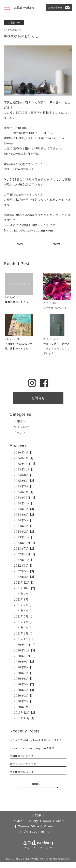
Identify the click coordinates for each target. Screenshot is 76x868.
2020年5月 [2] (24, 684)
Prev (19, 244)
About (60, 821)
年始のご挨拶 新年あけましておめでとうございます (57, 348)
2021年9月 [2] (24, 594)
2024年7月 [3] (24, 509)
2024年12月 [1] (25, 498)
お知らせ (20, 421)
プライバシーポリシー (38, 832)
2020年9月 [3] (24, 662)
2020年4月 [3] (24, 690)
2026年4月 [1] (24, 452)
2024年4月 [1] (24, 526)
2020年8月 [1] (24, 667)
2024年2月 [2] (24, 531)
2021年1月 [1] (23, 639)
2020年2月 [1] (24, 701)
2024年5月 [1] (24, 520)
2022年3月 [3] (24, 577)
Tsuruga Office (29, 826)
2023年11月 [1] (24, 537)
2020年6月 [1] (24, 679)
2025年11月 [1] (24, 469)
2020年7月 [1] (24, 673)
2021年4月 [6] (24, 622)
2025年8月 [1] (24, 475)
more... (38, 785)
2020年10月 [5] (25, 656)
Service (17, 821)
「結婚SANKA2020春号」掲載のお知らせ (18, 346)
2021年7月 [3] (24, 605)
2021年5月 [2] (24, 616)
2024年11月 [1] (24, 503)
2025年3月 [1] (24, 486)
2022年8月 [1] (24, 565)
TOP (38, 815)
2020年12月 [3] (25, 645)
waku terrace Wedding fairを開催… (33, 748)
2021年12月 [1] (24, 582)
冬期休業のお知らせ (22, 756)
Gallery (33, 821)
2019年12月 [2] (25, 712)
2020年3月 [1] (24, 695)
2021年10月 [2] (25, 588)
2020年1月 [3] (24, 707)
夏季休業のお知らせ (17, 302)
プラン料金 (21, 427)
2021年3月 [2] (24, 628)
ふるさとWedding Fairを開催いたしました (36, 740)
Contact (50, 826)
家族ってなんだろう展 (23, 764)
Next (56, 244)
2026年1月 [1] (24, 458)
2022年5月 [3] (24, 571)
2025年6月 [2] (24, 481)
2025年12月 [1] (25, 464)
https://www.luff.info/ (22, 154)
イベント (20, 432)
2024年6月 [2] (24, 514)
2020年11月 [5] (25, 650)
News (47, 821)
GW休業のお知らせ (55, 308)
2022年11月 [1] (24, 560)
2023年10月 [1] (25, 543)
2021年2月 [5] (24, 633)
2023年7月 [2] (24, 548)
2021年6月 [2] (24, 611)
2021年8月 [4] (24, 599)
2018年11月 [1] (24, 718)
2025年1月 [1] (24, 492)
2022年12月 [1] (25, 554)
